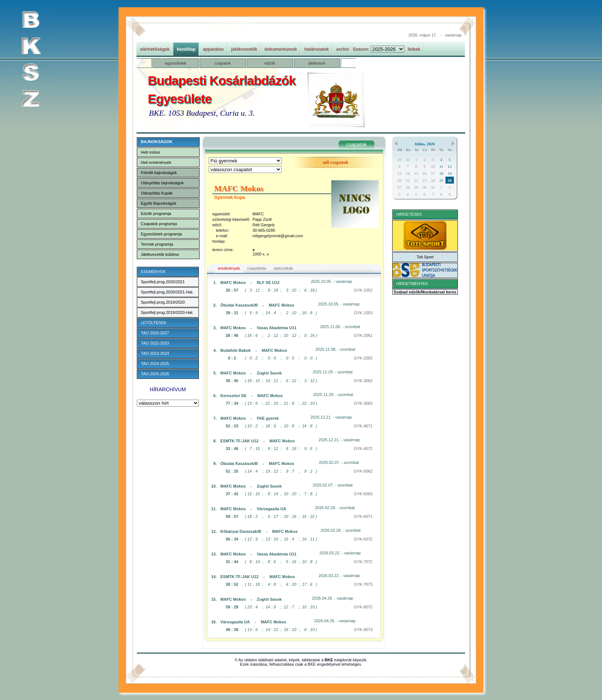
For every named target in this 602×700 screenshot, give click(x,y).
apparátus (213, 49)
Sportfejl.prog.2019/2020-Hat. (167, 312)
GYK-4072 (363, 449)
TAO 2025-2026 (155, 374)
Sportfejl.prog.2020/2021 (163, 282)
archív (343, 49)
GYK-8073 (363, 630)
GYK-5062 (363, 471)
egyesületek (176, 63)
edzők (270, 63)
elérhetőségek (155, 49)
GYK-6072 (363, 539)
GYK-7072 (363, 562)
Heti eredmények (156, 162)
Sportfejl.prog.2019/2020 (163, 302)
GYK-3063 (363, 403)
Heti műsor (150, 152)
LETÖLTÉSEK (154, 323)
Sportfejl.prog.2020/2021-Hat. (167, 292)
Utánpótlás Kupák (157, 193)
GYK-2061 (363, 335)
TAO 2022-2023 (155, 343)
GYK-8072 (363, 607)
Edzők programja (156, 214)
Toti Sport (425, 257)
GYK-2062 (363, 358)
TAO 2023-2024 (155, 353)
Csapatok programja (159, 224)
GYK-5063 (363, 494)
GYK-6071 (363, 516)
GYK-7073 (363, 584)
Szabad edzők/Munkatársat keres (425, 292)
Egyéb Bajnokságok (159, 203)
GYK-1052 (363, 290)
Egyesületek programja (161, 234)
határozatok (317, 49)
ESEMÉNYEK (153, 272)
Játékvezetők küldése (160, 254)
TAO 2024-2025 (155, 364)
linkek (414, 49)
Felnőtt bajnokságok (159, 173)
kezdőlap (186, 49)
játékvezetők (244, 49)
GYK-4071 (363, 426)
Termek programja (157, 244)
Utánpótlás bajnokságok (162, 183)
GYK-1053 (363, 313)
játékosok (317, 63)
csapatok (223, 63)
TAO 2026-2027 (155, 333)
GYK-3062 (363, 381)
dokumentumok (281, 49)
